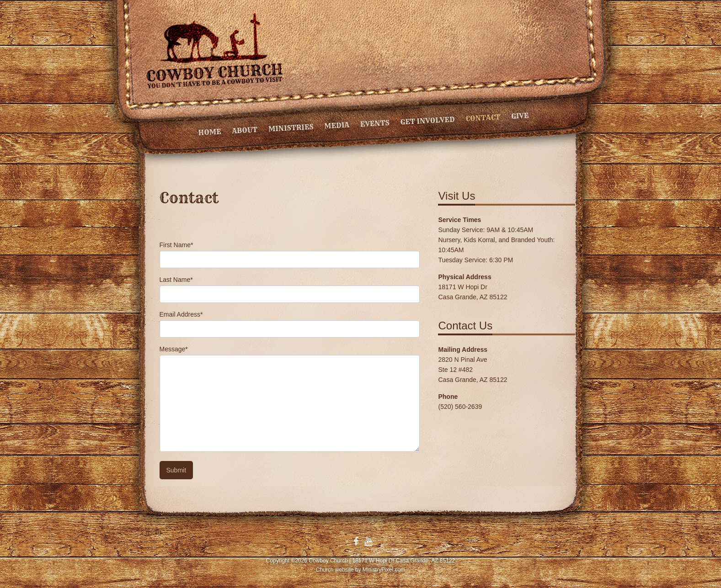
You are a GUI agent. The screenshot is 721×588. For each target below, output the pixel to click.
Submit (176, 470)
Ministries (291, 128)
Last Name (176, 280)
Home (210, 132)
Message (174, 349)
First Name (176, 245)
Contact (483, 118)
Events (375, 123)
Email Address (181, 314)
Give (520, 116)
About (245, 130)
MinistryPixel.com (384, 570)
